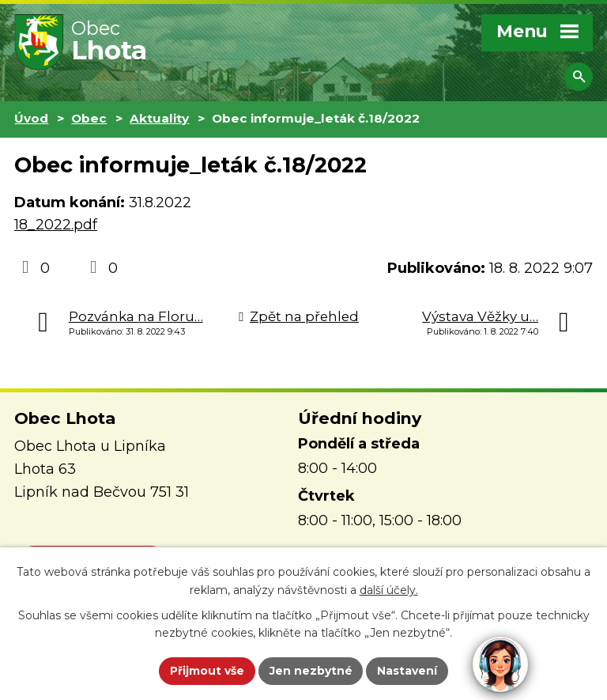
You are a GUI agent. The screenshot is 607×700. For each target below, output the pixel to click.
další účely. (389, 590)
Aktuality (159, 118)
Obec (89, 118)
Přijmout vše (207, 671)
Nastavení (408, 671)
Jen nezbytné (311, 671)
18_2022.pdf (56, 225)
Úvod (31, 118)
